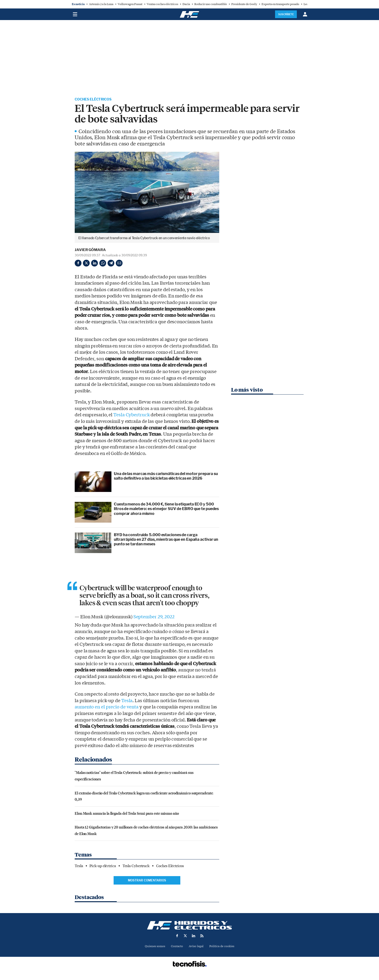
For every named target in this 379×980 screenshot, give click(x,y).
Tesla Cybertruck (131, 416)
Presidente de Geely (244, 4)
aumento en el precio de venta (107, 708)
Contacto (176, 947)
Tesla (127, 701)
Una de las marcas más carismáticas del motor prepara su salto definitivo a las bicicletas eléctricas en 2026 (166, 477)
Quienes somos (153, 947)
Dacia (186, 4)
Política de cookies (224, 947)
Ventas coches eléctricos (162, 4)
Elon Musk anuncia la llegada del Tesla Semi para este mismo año (127, 814)
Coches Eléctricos (96, 100)
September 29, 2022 (154, 618)
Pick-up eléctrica (103, 867)
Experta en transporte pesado (280, 4)
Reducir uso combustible (211, 4)
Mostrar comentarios (147, 881)
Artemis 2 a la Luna (101, 4)
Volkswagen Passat (130, 4)
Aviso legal (197, 947)
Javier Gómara (90, 251)
